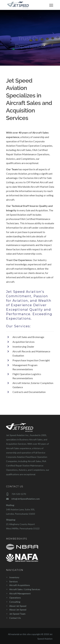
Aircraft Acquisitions (20, 585)
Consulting (15, 602)
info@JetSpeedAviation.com (26, 499)
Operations (15, 598)
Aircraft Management (20, 593)
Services (14, 581)
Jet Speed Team (17, 614)
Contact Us (15, 618)
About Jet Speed (18, 606)
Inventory (14, 577)
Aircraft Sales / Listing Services (25, 589)
